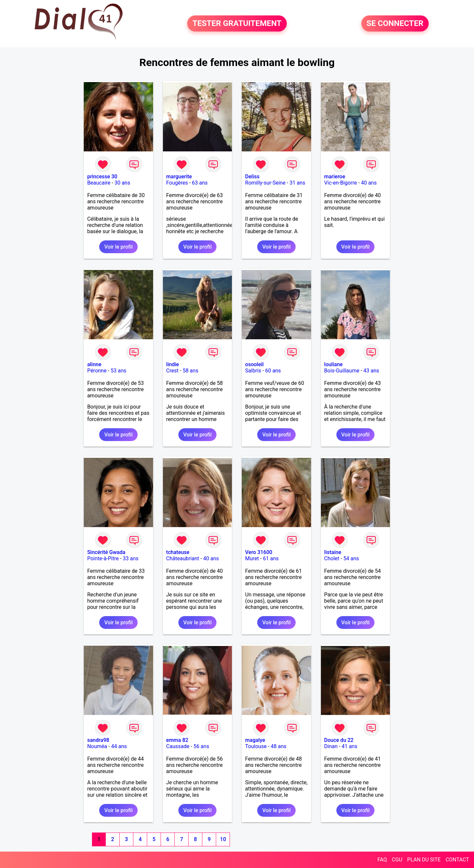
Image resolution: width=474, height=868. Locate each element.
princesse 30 (102, 177)
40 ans (369, 183)
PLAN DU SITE (424, 860)
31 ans (297, 183)
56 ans (201, 746)
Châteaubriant (183, 558)
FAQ (382, 860)
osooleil (254, 364)
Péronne (97, 371)
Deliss (252, 177)
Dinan (331, 746)
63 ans (200, 183)
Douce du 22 (339, 740)
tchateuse (178, 552)
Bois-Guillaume (342, 371)
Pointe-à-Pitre (103, 558)
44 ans (119, 746)
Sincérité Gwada (106, 552)
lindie (173, 364)
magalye (255, 740)
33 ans (131, 558)
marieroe (335, 177)
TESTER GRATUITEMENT (237, 24)
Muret (252, 558)
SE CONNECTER (395, 24)
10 (223, 839)
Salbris (253, 371)
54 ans (351, 558)
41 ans (350, 746)
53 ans (119, 371)
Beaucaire (99, 183)
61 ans (271, 558)
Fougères (177, 183)
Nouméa (97, 746)
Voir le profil (118, 247)
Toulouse (256, 746)
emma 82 (177, 740)
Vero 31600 (259, 552)
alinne (94, 364)
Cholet (332, 558)
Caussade (178, 746)
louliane (333, 364)
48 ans (279, 746)
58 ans (191, 371)
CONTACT (457, 860)
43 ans (371, 371)
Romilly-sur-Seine (265, 183)
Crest (172, 371)
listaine (333, 552)
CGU (397, 860)
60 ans (273, 371)
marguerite (179, 177)
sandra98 (98, 740)
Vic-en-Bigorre (341, 183)
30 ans (122, 183)
